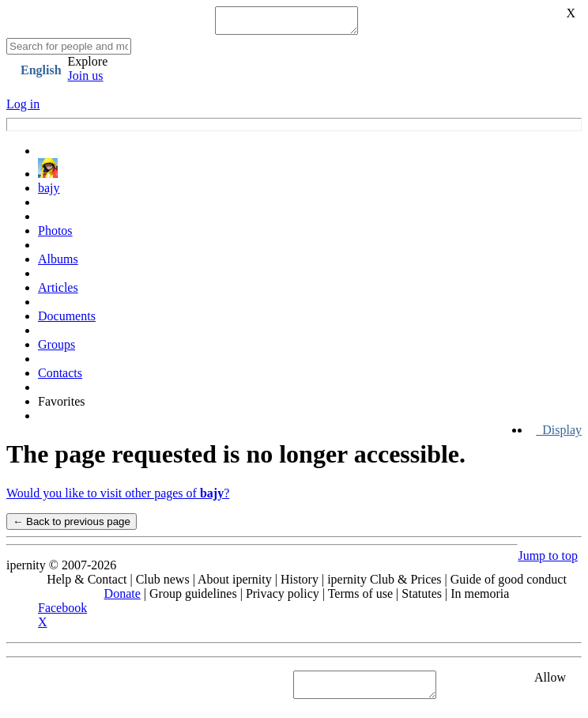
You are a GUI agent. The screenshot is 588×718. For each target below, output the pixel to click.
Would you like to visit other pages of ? (118, 498)
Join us (86, 80)
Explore (88, 66)
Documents (67, 321)
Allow (550, 682)
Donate (122, 598)
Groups (57, 349)
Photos (55, 235)
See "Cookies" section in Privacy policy (106, 689)
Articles (58, 292)
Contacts (60, 378)
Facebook (62, 612)
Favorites (62, 406)
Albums (58, 264)
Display (559, 435)
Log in (23, 109)
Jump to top (548, 560)
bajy (49, 193)
